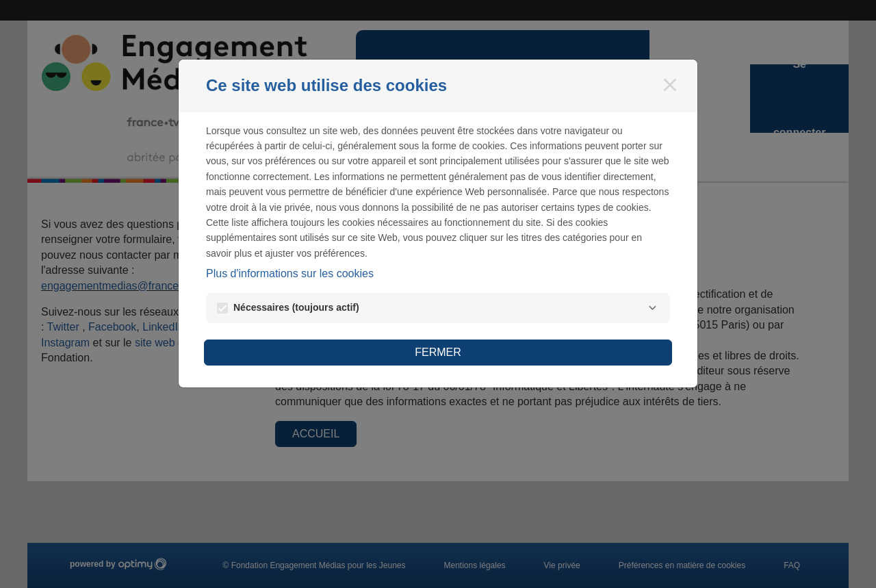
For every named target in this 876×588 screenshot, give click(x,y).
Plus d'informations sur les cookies (290, 273)
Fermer (438, 352)
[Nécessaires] (652, 308)
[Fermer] (670, 85)
